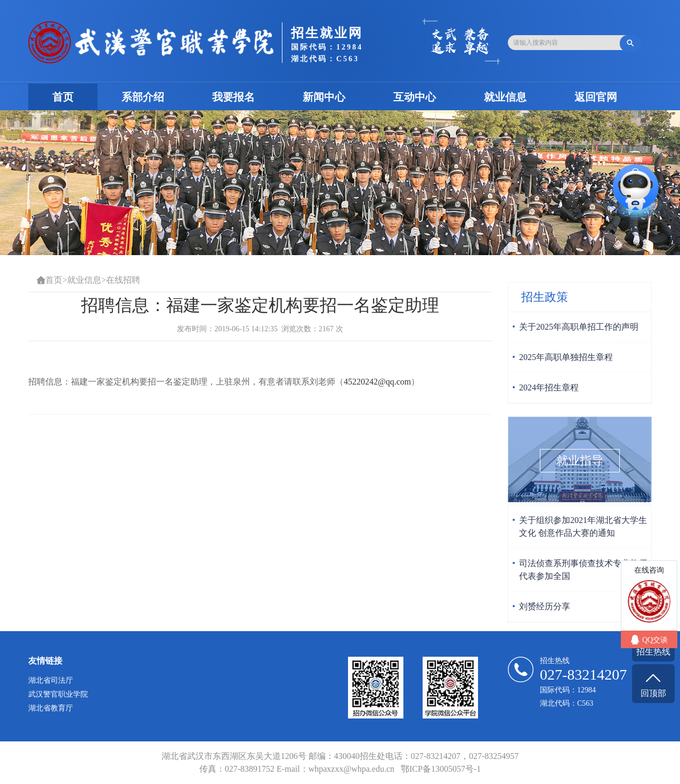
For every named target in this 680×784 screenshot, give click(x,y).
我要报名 (233, 97)
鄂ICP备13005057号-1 (441, 769)
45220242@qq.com (377, 382)
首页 (75, 97)
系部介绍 (143, 97)
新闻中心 (324, 97)
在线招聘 (123, 280)
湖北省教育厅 (51, 708)
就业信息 (505, 97)
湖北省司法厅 (51, 680)
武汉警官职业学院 (58, 694)
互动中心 (415, 97)
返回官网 (596, 97)
